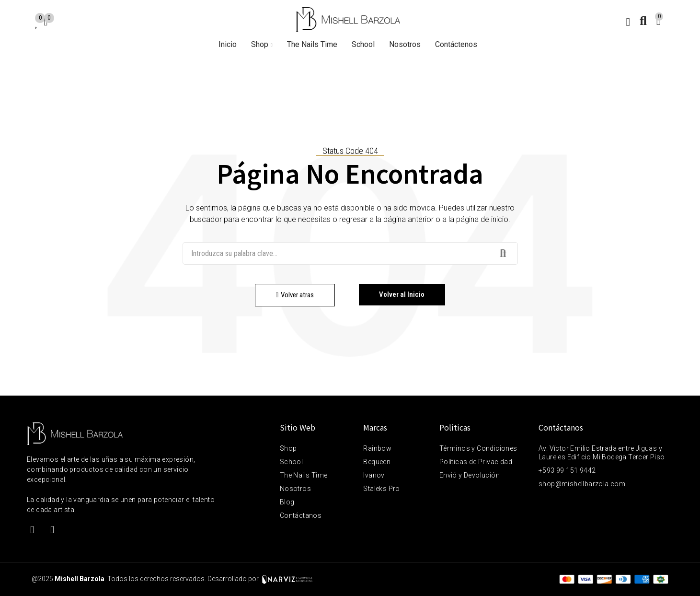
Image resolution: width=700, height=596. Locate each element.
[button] (296, 295)
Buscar (503, 253)
